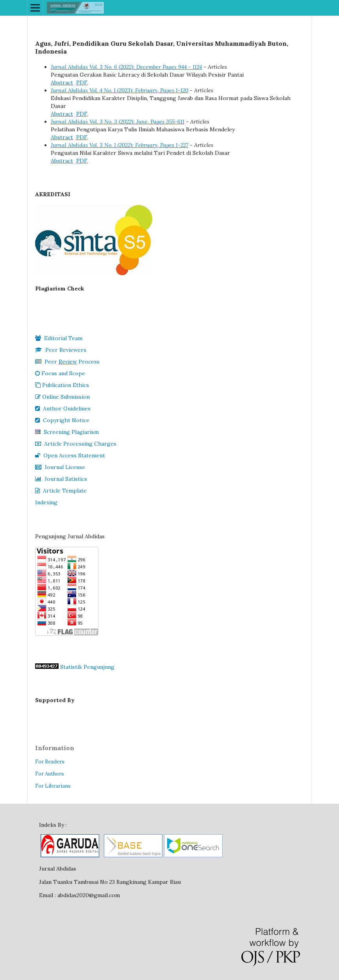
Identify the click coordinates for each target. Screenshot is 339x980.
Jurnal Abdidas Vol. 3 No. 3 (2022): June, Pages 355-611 (118, 122)
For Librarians (53, 786)
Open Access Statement (70, 455)
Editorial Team (59, 338)
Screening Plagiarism (67, 432)
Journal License (60, 467)
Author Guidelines (63, 408)
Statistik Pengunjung (87, 667)
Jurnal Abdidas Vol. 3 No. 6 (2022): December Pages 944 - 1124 (126, 67)
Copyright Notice (62, 420)
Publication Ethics (62, 385)
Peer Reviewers (61, 350)
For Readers (50, 762)
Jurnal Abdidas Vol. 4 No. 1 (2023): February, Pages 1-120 (120, 90)
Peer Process (67, 362)
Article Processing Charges (76, 444)
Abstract (62, 82)
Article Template (61, 491)
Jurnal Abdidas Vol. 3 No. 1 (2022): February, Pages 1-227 (120, 145)
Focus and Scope (60, 373)
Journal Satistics (61, 479)
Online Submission (62, 397)
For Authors (50, 774)
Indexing (46, 502)
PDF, (82, 82)
